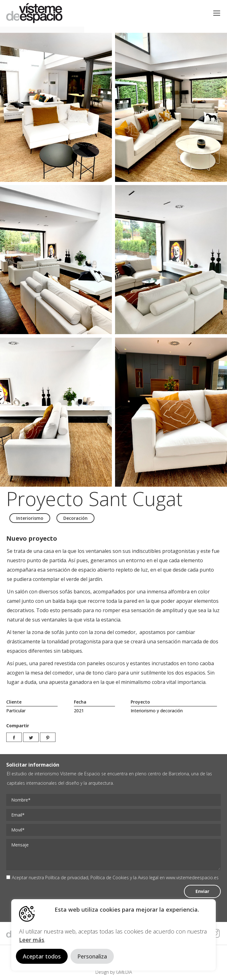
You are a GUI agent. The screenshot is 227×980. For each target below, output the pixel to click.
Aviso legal (148, 878)
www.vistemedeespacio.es (192, 878)
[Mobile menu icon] (217, 13)
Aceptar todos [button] (42, 956)
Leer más (32, 940)
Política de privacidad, (68, 878)
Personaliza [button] (92, 956)
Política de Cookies (110, 878)
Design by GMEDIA (114, 972)
